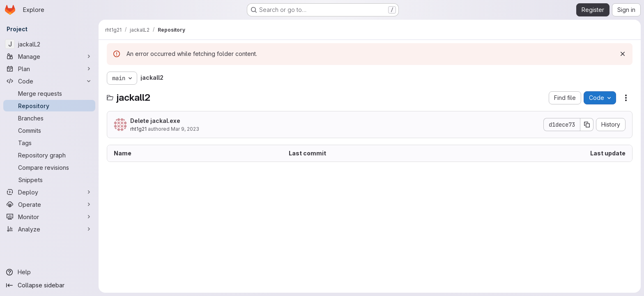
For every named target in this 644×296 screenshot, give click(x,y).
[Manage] (49, 56)
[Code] (49, 81)
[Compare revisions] (49, 167)
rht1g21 (138, 129)
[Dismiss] (623, 54)
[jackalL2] (49, 44)
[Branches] (49, 118)
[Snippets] (49, 180)
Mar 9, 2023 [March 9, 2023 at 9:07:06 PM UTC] (185, 129)
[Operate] (49, 204)
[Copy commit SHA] (587, 125)
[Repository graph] (49, 155)
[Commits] (49, 130)
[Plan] (49, 69)
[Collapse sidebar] (49, 285)
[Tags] (49, 143)
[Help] (49, 272)
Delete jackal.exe (155, 121)
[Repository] (49, 106)
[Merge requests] (49, 93)
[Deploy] (49, 192)
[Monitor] (49, 217)
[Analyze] (49, 229)
